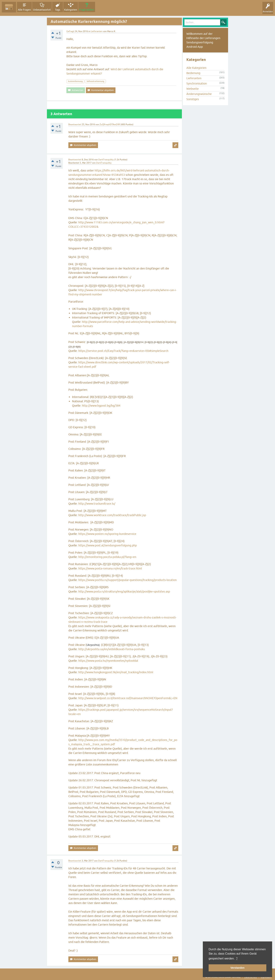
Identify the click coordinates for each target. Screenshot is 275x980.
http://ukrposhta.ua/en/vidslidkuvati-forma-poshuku (112, 649)
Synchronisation (197, 83)
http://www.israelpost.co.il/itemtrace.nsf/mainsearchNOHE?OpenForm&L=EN (128, 698)
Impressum (266, 977)
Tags (58, 10)
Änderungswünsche (199, 94)
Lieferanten (97, 31)
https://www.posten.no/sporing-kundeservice (107, 534)
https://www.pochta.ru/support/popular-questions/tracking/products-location (127, 580)
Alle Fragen (24, 10)
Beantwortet (75, 124)
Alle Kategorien (196, 68)
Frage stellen (87, 10)
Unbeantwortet (42, 10)
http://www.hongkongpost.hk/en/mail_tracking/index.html (116, 672)
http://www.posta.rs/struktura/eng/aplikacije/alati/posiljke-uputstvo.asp (124, 591)
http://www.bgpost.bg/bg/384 (101, 406)
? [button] (237, 958)
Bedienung (193, 73)
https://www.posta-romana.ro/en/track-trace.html (110, 568)
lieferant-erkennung (95, 81)
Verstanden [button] (237, 968)
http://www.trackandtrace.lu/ (97, 504)
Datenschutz (251, 977)
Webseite (193, 89)
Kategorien (71, 10)
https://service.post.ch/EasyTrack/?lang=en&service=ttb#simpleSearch (123, 351)
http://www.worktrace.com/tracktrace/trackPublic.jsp (112, 515)
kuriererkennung (75, 81)
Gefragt (70, 31)
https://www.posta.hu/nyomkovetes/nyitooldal (108, 661)
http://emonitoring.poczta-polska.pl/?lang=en (107, 557)
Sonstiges (193, 99)
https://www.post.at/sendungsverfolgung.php (108, 545)
